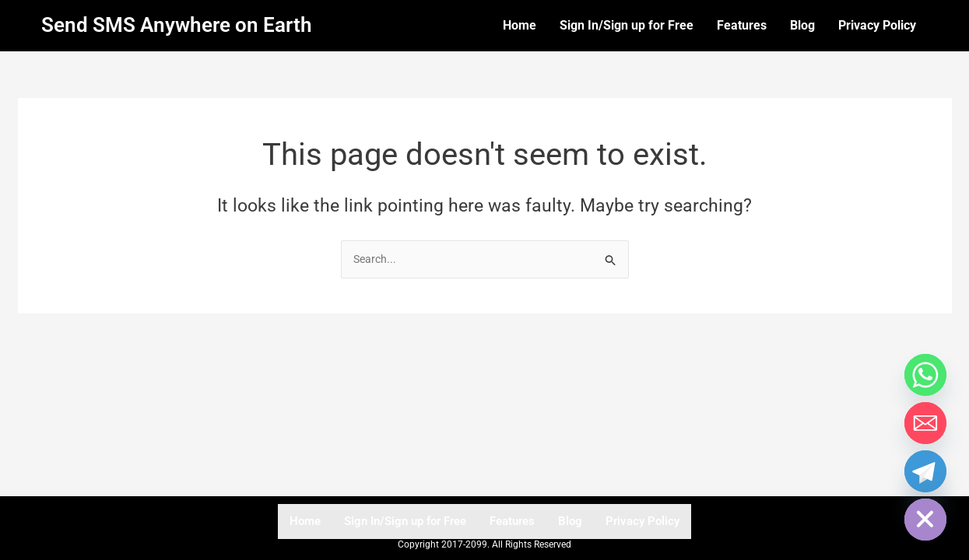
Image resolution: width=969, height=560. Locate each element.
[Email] (925, 423)
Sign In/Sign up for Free (627, 25)
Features (742, 25)
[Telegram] (925, 471)
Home (520, 25)
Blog (802, 25)
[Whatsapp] (925, 375)
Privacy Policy (877, 25)
